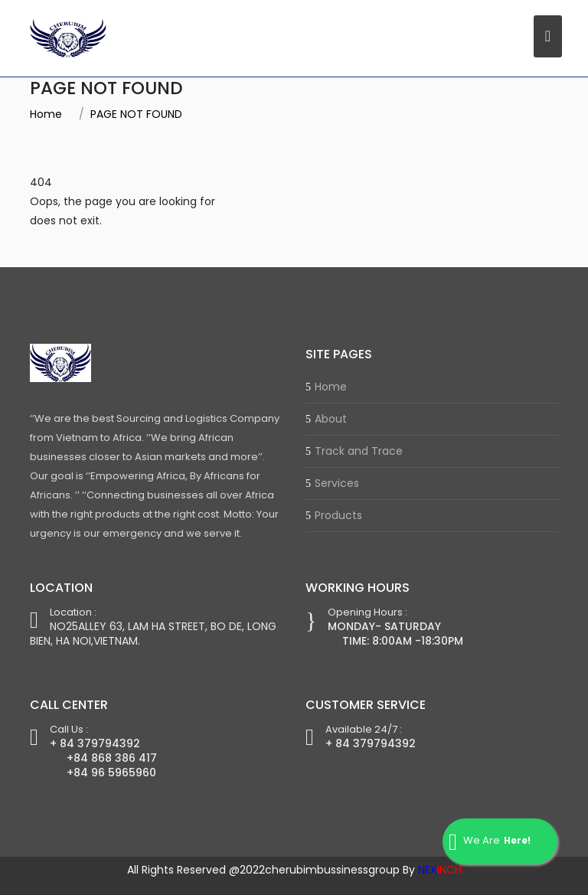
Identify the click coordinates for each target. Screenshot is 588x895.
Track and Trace (359, 451)
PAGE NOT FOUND (136, 114)
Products (338, 515)
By (432, 870)
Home (46, 114)
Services (337, 483)
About (331, 419)
